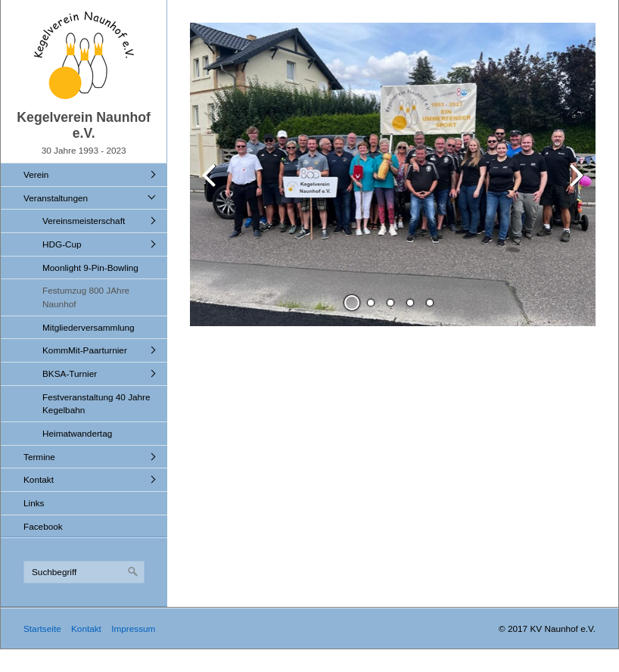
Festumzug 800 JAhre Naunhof (86, 297)
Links (34, 503)
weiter (573, 187)
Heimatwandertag (77, 433)
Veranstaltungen (56, 198)
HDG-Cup (62, 244)
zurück (213, 187)
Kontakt (39, 479)
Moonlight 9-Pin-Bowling (90, 268)
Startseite (42, 628)
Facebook (43, 526)
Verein (36, 174)
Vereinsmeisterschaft (84, 221)
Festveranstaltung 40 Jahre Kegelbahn (96, 404)
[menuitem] (88, 174)
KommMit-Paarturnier (85, 350)
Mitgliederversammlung (89, 327)
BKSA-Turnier (70, 373)
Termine (39, 457)
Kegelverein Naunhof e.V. (84, 125)
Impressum (133, 628)
